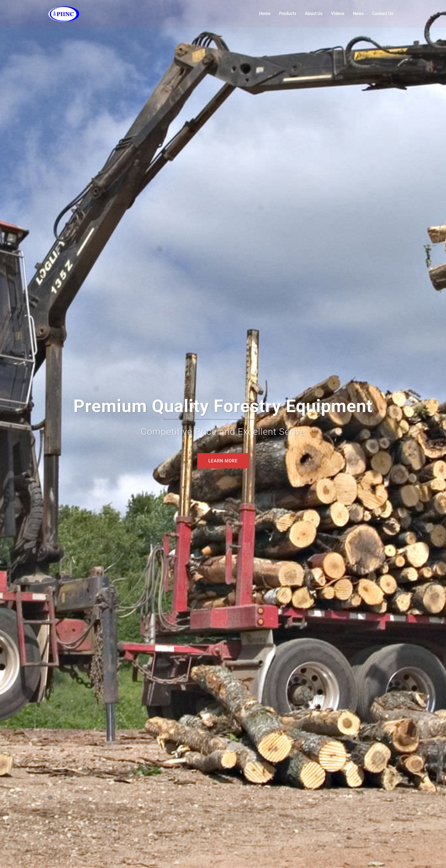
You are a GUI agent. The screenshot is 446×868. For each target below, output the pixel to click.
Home (265, 13)
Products (288, 13)
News (358, 13)
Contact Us (383, 13)
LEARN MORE (223, 461)
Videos (338, 13)
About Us (314, 13)
